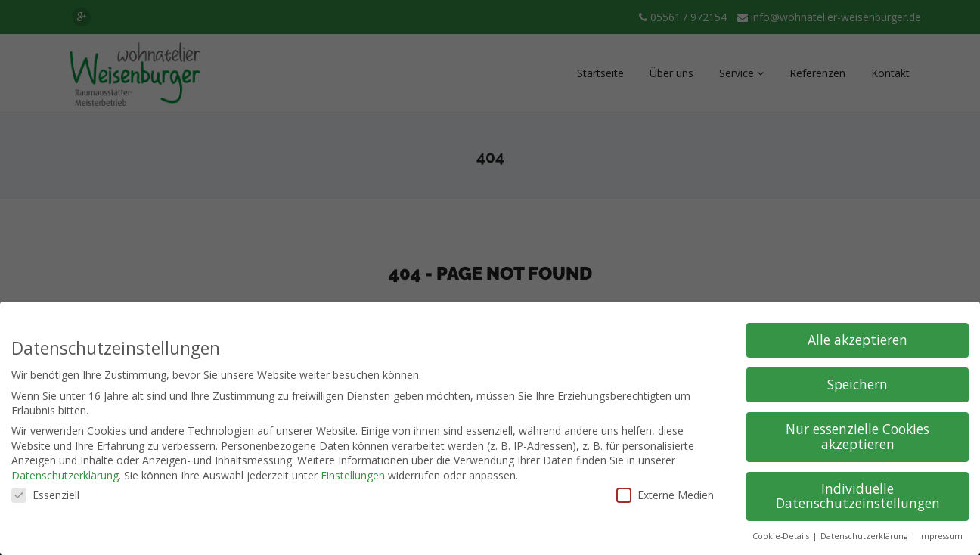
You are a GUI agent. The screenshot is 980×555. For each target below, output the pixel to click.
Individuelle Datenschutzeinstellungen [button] (858, 496)
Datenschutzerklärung (65, 475)
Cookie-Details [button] (782, 536)
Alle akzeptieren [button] (857, 340)
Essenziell (45, 495)
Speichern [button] (857, 384)
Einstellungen (353, 475)
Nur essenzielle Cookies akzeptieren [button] (857, 436)
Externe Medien (665, 495)
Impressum (941, 536)
